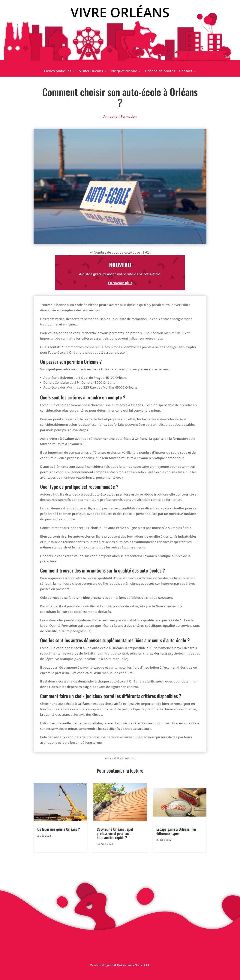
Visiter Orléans (91, 71)
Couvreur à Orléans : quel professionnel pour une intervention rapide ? (115, 833)
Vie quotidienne (124, 71)
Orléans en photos (160, 71)
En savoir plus (120, 283)
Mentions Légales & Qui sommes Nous (116, 965)
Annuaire (110, 116)
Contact (186, 71)
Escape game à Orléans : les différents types (176, 831)
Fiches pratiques (58, 71)
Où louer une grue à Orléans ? (59, 829)
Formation (129, 116)
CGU (147, 965)
